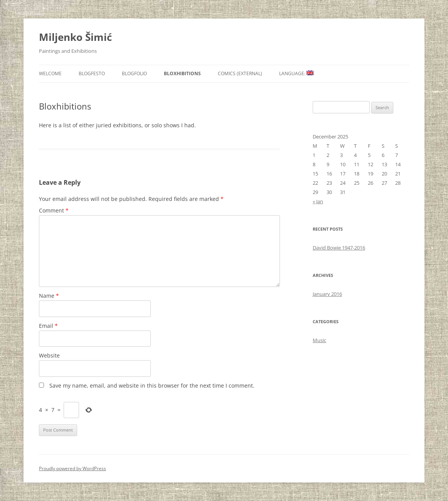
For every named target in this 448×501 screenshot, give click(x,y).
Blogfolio (134, 73)
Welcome (50, 73)
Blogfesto (92, 73)
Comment (54, 210)
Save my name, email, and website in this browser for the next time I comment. (152, 385)
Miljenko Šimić (75, 37)
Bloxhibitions (182, 73)
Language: (296, 73)
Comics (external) (240, 73)
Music (319, 340)
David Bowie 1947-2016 (339, 248)
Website (49, 355)
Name (49, 296)
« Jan (318, 201)
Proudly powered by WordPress (72, 468)
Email (48, 326)
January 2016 (327, 294)
